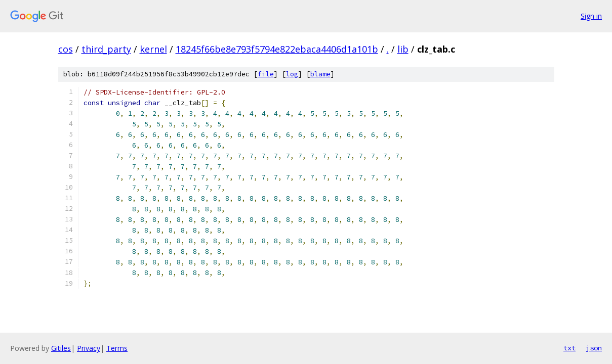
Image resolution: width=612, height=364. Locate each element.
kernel (153, 49)
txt (569, 348)
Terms (117, 348)
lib (403, 49)
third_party (106, 49)
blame (320, 74)
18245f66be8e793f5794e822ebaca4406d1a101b (277, 49)
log (292, 74)
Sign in (591, 16)
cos (66, 49)
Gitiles (61, 348)
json (594, 348)
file (266, 74)
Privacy (89, 348)
